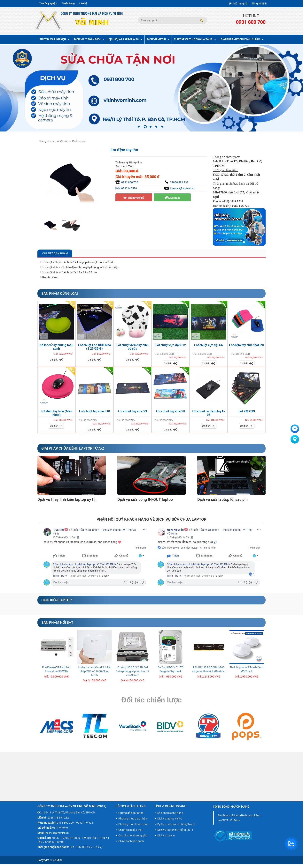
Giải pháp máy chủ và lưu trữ (242, 39)
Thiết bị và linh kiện (54, 39)
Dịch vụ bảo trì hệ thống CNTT (175, 830)
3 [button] (151, 127)
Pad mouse (79, 141)
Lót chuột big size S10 (95, 411)
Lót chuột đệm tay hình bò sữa (132, 347)
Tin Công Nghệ (48, 4)
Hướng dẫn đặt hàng (131, 813)
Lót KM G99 (247, 411)
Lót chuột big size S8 (171, 411)
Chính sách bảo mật (130, 830)
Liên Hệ (83, 4)
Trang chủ (45, 141)
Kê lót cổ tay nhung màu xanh (56, 347)
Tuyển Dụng (68, 4)
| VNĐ (248, 4)
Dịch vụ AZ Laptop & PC (125, 39)
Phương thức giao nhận (133, 819)
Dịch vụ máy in (166, 835)
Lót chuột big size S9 (132, 411)
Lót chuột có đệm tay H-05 (209, 413)
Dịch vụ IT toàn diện (89, 39)
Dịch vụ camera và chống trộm (176, 824)
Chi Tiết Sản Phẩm (55, 253)
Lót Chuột (62, 141)
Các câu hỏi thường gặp (133, 835)
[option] (151, 88)
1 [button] (139, 127)
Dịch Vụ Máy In (158, 39)
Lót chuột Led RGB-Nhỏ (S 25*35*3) (95, 347)
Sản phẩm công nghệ (170, 813)
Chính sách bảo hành (131, 841)
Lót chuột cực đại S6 (209, 345)
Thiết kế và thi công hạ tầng (195, 39)
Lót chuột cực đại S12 (171, 345)
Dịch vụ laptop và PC (170, 819)
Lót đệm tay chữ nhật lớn (247, 345)
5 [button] (162, 127)
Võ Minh (58, 860)
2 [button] (145, 127)
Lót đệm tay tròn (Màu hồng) (56, 413)
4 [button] (156, 127)
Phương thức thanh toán (133, 824)
